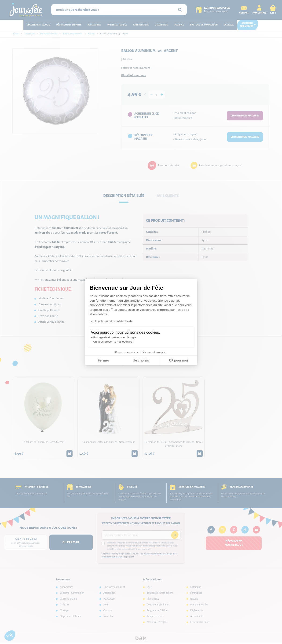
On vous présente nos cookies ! (114, 342)
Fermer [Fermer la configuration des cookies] (104, 360)
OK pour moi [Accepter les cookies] (178, 360)
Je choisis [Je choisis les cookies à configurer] (141, 360)
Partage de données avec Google (115, 337)
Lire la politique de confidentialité (111, 321)
